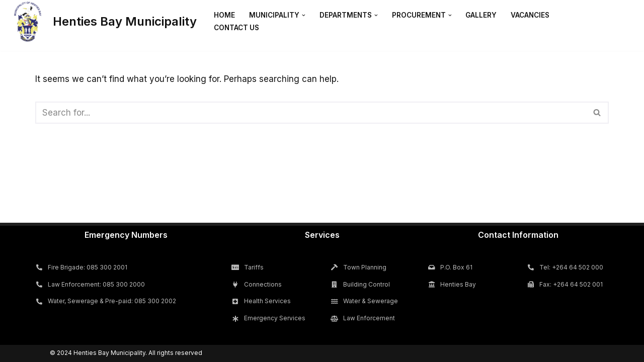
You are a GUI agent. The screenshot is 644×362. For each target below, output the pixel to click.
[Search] (311, 113)
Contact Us (236, 28)
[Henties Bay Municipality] (102, 22)
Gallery (481, 15)
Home (224, 15)
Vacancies (530, 15)
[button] (304, 15)
